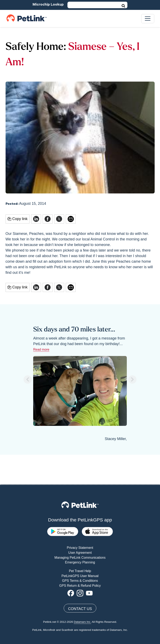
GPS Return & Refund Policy (80, 556)
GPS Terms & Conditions (80, 551)
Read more (41, 350)
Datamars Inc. (82, 593)
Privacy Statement (80, 518)
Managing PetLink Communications (80, 528)
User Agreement (80, 523)
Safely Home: (36, 47)
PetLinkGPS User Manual (80, 546)
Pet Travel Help (80, 542)
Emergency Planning (80, 533)
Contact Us (80, 580)
